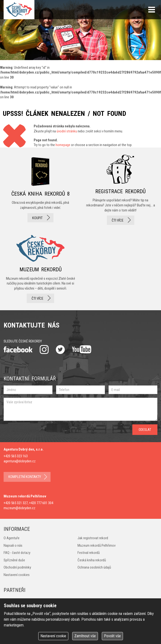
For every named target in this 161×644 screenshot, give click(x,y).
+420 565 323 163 (16, 456)
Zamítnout (85, 636)
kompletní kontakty (25, 477)
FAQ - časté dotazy (17, 553)
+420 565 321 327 (16, 503)
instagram (44, 350)
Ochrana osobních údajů (94, 567)
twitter (60, 350)
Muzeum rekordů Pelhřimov (97, 545)
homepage (63, 145)
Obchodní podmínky (17, 567)
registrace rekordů (120, 190)
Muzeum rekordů (41, 268)
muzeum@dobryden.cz (19, 508)
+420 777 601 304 (41, 503)
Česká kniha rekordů (92, 560)
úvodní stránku (67, 131)
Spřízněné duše (14, 560)
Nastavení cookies (17, 575)
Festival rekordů (89, 553)
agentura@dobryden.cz (20, 461)
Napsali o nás (13, 545)
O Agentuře (12, 538)
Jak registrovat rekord (93, 538)
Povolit (112, 636)
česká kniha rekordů (41, 190)
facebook (18, 350)
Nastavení (53, 636)
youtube (82, 349)
